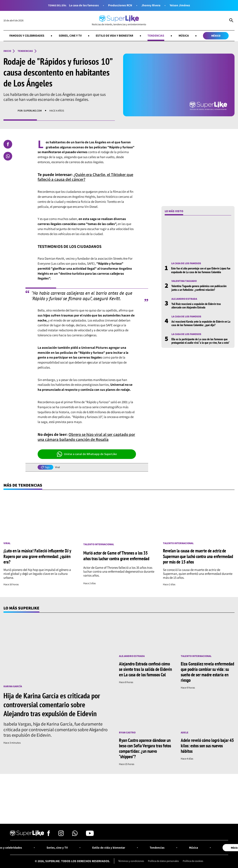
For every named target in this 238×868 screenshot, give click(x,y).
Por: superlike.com (30, 111)
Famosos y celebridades (27, 36)
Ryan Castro (127, 733)
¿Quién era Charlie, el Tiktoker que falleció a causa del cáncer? (86, 177)
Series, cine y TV (70, 36)
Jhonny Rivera (151, 5)
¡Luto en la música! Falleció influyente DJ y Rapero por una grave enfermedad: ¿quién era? (37, 556)
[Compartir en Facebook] (8, 144)
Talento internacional (99, 544)
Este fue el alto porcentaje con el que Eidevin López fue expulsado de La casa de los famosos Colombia (201, 270)
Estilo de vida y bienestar (115, 36)
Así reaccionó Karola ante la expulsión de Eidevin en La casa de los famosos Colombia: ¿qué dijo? (201, 323)
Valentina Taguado (184, 281)
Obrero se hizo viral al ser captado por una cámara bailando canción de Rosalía (87, 437)
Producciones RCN (120, 5)
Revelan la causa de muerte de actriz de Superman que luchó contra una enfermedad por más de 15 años (198, 556)
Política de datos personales (163, 861)
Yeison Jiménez (180, 5)
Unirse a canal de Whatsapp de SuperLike (87, 454)
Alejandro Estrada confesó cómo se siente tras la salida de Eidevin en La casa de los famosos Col (145, 669)
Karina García (13, 686)
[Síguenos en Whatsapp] (75, 835)
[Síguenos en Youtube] (90, 835)
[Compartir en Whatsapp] (8, 156)
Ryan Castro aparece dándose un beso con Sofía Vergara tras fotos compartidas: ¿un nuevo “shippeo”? (145, 748)
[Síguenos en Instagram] (61, 835)
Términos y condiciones (131, 861)
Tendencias (156, 36)
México (216, 36)
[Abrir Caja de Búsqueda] (231, 21)
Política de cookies (193, 861)
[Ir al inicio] (119, 21)
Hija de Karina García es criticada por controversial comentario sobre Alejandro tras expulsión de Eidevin (52, 705)
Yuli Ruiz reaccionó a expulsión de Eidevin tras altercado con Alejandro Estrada (196, 306)
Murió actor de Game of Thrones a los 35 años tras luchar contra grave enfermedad (116, 556)
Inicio (7, 51)
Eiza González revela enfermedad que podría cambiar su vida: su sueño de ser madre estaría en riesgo (207, 672)
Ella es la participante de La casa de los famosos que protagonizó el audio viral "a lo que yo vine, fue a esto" (200, 341)
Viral (57, 467)
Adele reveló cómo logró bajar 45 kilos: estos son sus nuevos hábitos (207, 746)
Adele (185, 733)
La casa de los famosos (84, 5)
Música (184, 36)
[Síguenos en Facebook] (49, 835)
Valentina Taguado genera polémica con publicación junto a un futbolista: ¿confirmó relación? (199, 288)
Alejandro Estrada (184, 299)
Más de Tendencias (23, 485)
